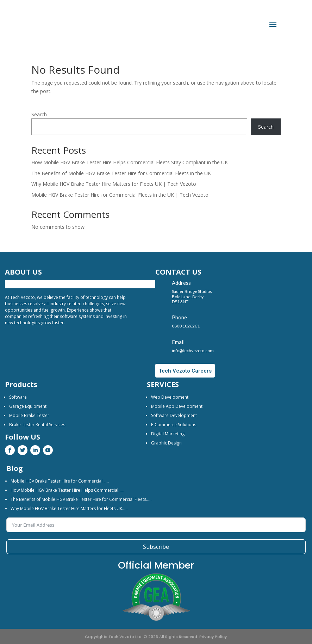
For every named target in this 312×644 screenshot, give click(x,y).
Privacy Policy (213, 637)
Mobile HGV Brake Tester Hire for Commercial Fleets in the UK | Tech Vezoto (120, 195)
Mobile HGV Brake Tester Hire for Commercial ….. (60, 481)
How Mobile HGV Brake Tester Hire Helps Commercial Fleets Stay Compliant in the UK (130, 162)
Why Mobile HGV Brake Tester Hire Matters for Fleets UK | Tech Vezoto (114, 184)
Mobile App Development (177, 406)
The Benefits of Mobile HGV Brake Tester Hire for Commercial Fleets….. (81, 499)
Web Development (170, 397)
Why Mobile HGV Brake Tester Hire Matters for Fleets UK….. (69, 508)
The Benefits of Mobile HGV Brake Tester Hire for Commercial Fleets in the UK (121, 173)
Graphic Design (166, 443)
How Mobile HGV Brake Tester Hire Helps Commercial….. (67, 490)
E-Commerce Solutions (174, 425)
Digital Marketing (168, 434)
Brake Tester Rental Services (37, 425)
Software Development (174, 415)
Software (18, 397)
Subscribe (156, 547)
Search (39, 114)
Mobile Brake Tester (29, 415)
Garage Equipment (28, 406)
